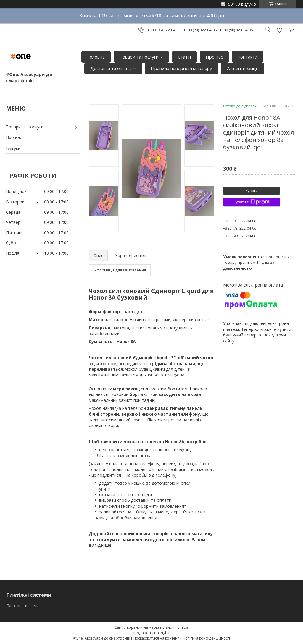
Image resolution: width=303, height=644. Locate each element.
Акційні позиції (242, 68)
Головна (96, 57)
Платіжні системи (23, 606)
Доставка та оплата (111, 68)
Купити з (251, 202)
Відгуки (13, 148)
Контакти (248, 57)
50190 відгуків (242, 4)
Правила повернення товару (182, 68)
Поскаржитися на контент (156, 638)
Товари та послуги (139, 57)
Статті (184, 57)
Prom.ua (181, 627)
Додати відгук (279, 30)
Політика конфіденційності (206, 638)
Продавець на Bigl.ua (152, 633)
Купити (252, 191)
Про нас (214, 57)
